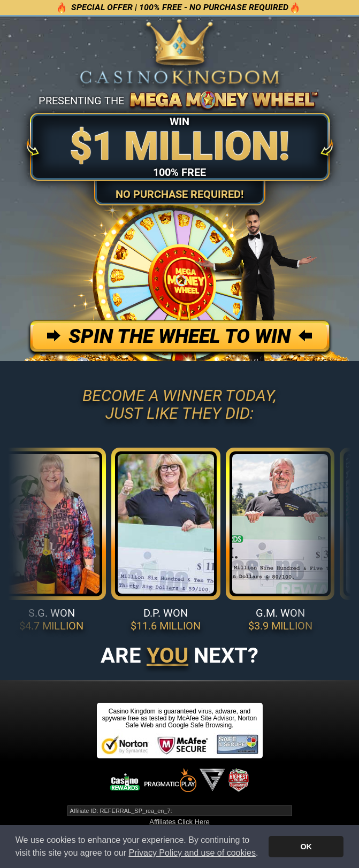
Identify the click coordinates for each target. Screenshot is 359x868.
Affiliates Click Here (179, 822)
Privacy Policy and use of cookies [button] (192, 853)
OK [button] (306, 847)
